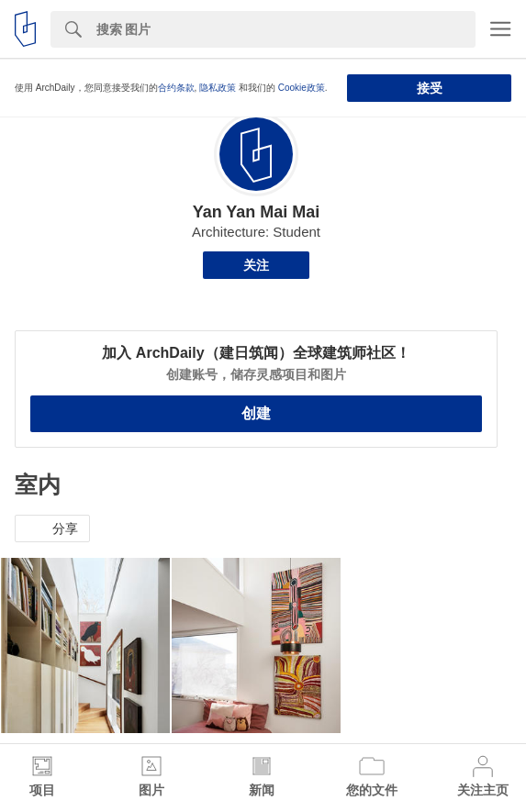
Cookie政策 (302, 88)
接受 (430, 88)
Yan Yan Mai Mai (257, 212)
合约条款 (176, 88)
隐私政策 (218, 88)
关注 (256, 265)
